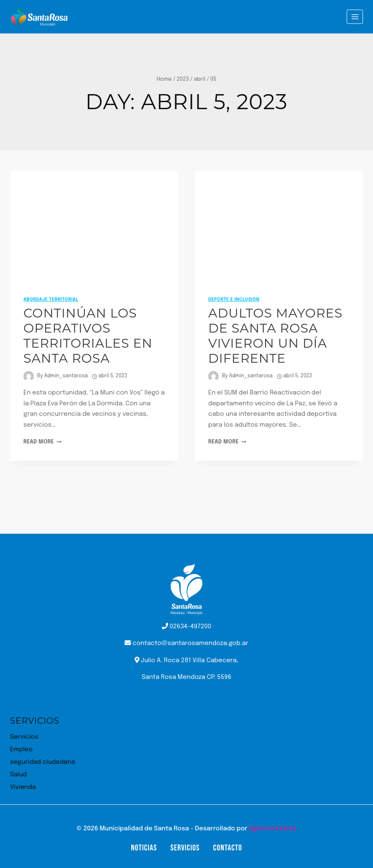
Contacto (228, 848)
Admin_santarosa (66, 376)
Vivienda (23, 787)
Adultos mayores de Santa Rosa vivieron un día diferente (275, 336)
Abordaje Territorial (51, 300)
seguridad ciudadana (42, 762)
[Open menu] (355, 17)
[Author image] (29, 376)
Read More (42, 442)
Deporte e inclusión (234, 300)
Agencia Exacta (273, 829)
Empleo (21, 750)
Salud (18, 775)
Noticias (144, 848)
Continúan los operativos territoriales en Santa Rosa (88, 336)
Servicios (24, 737)
